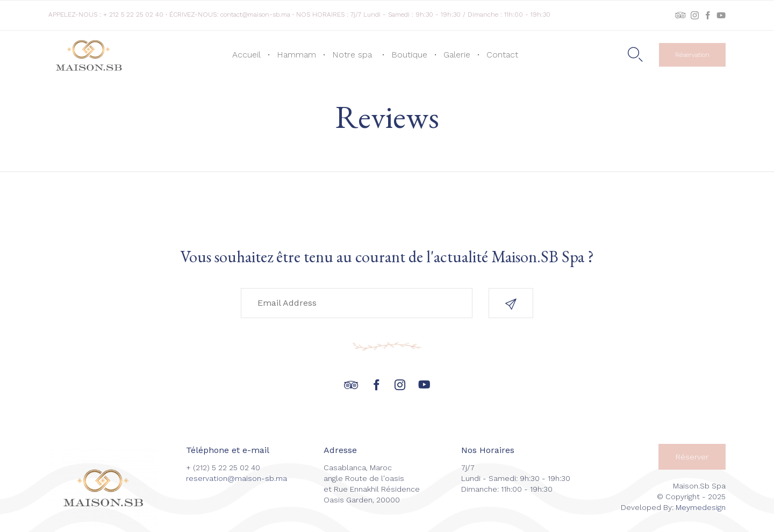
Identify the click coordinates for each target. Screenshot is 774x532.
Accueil (246, 55)
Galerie (457, 55)
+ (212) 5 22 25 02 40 (223, 468)
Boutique (409, 55)
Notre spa (354, 55)
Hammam (296, 55)
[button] (692, 55)
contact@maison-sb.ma (255, 15)
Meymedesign (701, 507)
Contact (502, 55)
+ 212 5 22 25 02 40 (133, 15)
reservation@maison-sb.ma (236, 478)
